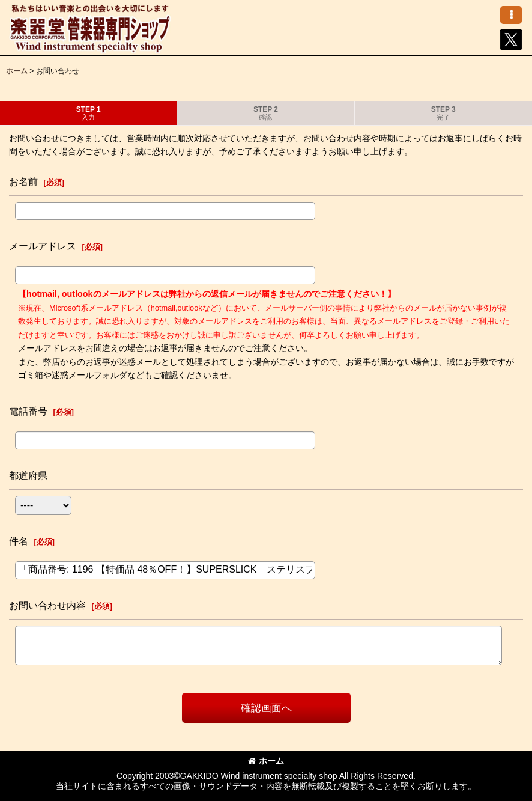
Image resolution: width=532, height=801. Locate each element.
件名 (19, 541)
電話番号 (28, 411)
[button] (511, 15)
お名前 (23, 181)
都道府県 (28, 475)
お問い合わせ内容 (47, 605)
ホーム (266, 761)
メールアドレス (43, 246)
